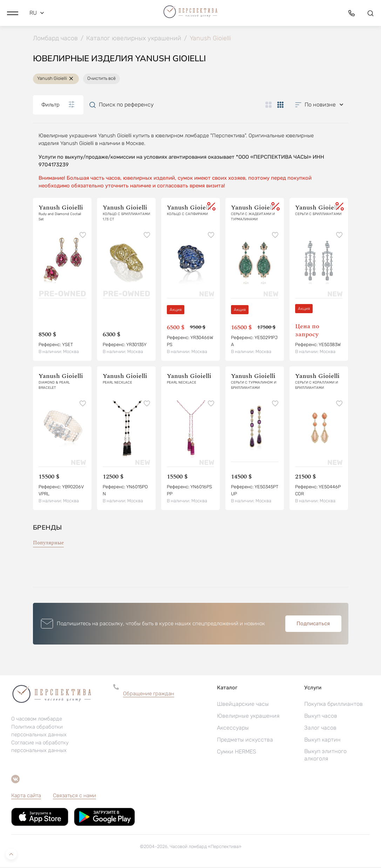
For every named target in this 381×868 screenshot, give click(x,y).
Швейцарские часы (243, 705)
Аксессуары (233, 729)
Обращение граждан (149, 695)
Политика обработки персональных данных (39, 732)
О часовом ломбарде (37, 720)
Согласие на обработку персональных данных (40, 748)
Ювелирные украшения (248, 717)
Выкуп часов (321, 717)
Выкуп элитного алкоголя (325, 756)
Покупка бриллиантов (334, 705)
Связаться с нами (74, 797)
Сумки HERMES (237, 753)
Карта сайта (26, 797)
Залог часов (320, 729)
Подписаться (313, 625)
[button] (13, 12)
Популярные (48, 544)
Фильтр (58, 106)
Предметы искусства (245, 741)
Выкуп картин (322, 741)
